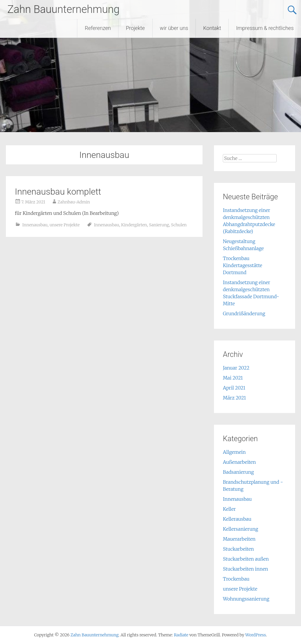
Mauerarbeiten (239, 539)
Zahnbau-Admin (74, 202)
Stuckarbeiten (238, 549)
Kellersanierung (240, 529)
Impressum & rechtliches (265, 28)
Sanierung (159, 225)
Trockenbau (236, 579)
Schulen (179, 225)
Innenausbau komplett (58, 192)
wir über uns (174, 28)
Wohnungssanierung (246, 599)
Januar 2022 (236, 368)
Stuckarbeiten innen (245, 569)
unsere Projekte (64, 225)
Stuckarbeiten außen (246, 559)
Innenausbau (35, 225)
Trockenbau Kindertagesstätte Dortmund (243, 265)
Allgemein (234, 452)
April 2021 (234, 388)
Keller (229, 509)
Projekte (135, 28)
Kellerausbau (237, 519)
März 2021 (234, 398)
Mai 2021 (233, 378)
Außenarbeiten (239, 462)
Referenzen (98, 28)
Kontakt (212, 28)
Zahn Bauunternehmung (63, 9)
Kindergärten (134, 225)
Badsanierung (238, 472)
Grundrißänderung (244, 313)
